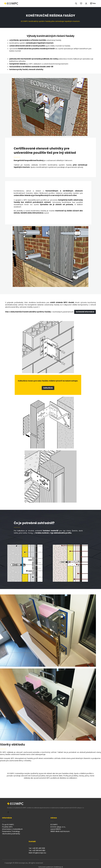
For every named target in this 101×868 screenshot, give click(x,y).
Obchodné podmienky (11, 834)
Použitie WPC (7, 827)
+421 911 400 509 (38, 848)
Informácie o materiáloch (12, 829)
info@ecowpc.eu (39, 853)
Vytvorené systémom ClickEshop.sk (51, 867)
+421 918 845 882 (39, 850)
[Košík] (93, 3)
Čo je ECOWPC (8, 825)
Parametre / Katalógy (11, 831)
